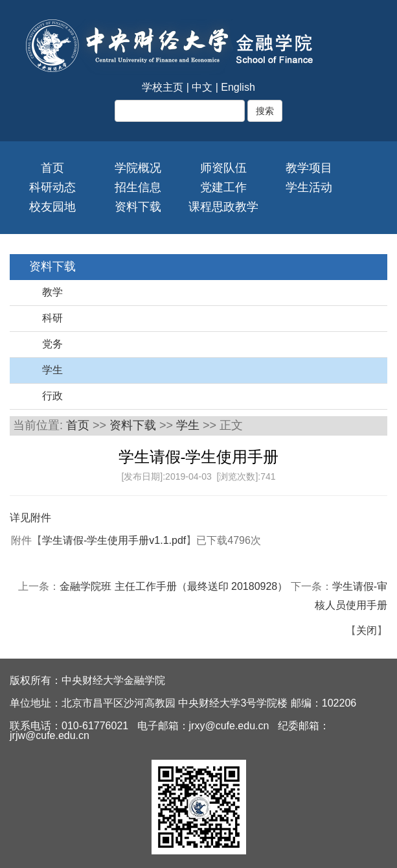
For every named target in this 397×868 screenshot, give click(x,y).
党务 (52, 344)
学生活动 (309, 187)
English (238, 87)
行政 (52, 396)
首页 (52, 168)
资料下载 (138, 207)
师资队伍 (223, 168)
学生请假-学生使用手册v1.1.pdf (114, 540)
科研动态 (52, 187)
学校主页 (163, 87)
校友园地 (52, 207)
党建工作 (223, 187)
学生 (52, 370)
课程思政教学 (223, 207)
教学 (52, 292)
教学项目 (309, 168)
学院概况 (138, 168)
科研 (52, 318)
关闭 (367, 630)
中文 (202, 87)
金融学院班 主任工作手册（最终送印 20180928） (175, 586)
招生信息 (138, 187)
